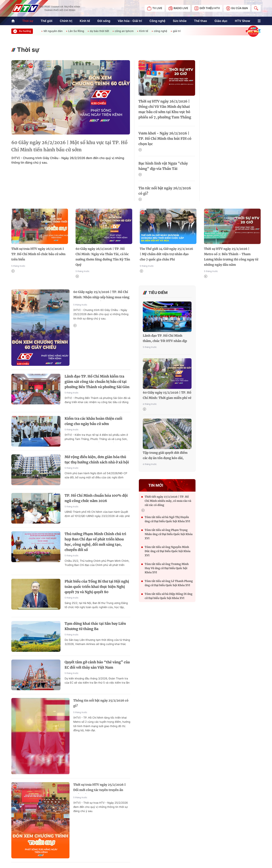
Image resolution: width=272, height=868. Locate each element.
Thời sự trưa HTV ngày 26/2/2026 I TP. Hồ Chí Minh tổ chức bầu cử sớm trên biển (38, 254)
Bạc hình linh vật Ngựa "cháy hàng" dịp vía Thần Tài (163, 166)
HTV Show (242, 21)
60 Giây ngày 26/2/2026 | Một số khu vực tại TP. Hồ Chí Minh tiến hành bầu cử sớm (69, 146)
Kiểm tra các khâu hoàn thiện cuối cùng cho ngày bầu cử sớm (93, 421)
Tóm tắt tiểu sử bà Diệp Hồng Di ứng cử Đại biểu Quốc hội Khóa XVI (168, 596)
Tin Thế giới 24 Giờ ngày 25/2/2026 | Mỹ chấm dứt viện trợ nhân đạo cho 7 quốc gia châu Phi (166, 254)
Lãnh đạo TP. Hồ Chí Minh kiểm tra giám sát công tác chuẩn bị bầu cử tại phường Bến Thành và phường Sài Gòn (97, 382)
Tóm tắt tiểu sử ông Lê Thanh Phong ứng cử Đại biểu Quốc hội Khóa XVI (169, 583)
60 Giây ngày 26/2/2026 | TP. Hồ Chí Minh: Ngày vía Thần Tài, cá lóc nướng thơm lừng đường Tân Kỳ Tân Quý (103, 257)
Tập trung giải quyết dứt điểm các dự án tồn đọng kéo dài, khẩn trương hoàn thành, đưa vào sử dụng (165, 456)
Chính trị (66, 21)
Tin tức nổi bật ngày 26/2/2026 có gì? (165, 191)
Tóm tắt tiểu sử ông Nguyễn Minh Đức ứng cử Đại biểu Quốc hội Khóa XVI (168, 551)
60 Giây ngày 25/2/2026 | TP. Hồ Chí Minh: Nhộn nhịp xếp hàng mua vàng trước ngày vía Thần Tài (101, 296)
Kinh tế (85, 21)
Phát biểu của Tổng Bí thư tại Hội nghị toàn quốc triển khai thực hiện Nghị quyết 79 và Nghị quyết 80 (97, 587)
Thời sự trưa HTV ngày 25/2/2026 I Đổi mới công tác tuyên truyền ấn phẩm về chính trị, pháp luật (99, 788)
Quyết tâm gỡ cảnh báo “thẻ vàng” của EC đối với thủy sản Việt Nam (97, 665)
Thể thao (201, 21)
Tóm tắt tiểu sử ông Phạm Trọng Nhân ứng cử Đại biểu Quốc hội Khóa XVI (169, 534)
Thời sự (28, 21)
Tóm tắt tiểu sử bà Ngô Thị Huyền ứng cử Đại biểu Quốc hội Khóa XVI (167, 519)
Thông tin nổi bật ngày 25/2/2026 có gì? (101, 703)
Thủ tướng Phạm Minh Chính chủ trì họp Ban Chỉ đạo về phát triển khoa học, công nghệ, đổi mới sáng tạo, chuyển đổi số (95, 542)
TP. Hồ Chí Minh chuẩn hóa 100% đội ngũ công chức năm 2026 (96, 498)
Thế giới (46, 21)
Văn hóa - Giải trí (130, 21)
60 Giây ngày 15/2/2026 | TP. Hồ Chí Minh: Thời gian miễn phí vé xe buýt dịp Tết (167, 396)
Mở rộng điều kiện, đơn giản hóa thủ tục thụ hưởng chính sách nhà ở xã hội (97, 460)
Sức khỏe (180, 21)
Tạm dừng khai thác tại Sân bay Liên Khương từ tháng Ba (95, 626)
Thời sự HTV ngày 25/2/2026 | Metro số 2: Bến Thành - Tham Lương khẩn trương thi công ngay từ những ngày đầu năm (231, 257)
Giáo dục (221, 21)
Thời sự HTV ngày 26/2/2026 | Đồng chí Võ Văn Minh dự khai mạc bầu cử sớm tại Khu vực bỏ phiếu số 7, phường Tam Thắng (165, 109)
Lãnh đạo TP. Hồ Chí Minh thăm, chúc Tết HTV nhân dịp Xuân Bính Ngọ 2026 (165, 339)
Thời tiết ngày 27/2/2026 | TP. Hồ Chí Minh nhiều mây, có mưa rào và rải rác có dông (168, 501)
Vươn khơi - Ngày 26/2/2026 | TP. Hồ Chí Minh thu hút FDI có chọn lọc (165, 139)
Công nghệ (157, 21)
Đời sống (104, 21)
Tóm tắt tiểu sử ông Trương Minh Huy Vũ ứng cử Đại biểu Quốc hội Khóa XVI (167, 568)
